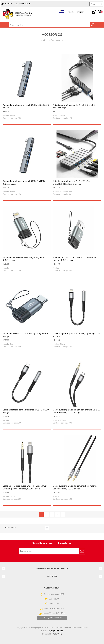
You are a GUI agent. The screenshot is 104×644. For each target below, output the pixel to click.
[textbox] (49, 25)
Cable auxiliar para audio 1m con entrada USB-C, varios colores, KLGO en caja (76, 411)
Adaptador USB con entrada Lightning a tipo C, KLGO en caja (25, 259)
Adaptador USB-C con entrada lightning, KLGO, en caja (25, 335)
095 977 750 (94, 12)
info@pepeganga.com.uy (54, 608)
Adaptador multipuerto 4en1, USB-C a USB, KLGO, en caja (24, 183)
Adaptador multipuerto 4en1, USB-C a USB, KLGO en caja (74, 107)
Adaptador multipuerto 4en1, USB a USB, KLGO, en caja (26, 107)
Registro (9, 4)
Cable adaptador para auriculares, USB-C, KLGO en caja (26, 411)
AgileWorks (57, 634)
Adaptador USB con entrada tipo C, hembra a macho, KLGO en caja (75, 259)
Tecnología (56, 40)
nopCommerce (57, 631)
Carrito (100, 12)
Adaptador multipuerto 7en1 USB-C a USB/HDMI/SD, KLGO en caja (71, 183)
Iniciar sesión (25, 4)
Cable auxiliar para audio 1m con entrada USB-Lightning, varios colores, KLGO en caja (25, 487)
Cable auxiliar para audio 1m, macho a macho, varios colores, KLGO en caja (75, 487)
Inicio (45, 40)
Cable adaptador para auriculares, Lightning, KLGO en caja (77, 335)
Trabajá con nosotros (53, 618)
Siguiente (63, 514)
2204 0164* (54, 599)
